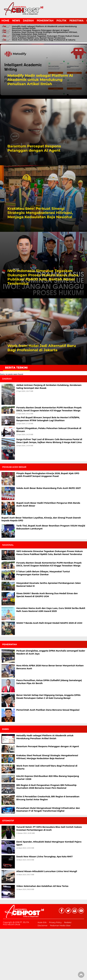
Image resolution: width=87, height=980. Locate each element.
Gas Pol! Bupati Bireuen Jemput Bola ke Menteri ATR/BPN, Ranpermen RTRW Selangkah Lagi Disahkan (48, 419)
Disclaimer (43, 926)
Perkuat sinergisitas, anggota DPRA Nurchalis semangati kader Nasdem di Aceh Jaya (51, 652)
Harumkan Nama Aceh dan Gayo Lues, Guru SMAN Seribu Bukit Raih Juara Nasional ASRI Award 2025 (51, 610)
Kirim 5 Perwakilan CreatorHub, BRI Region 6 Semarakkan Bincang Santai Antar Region (48, 798)
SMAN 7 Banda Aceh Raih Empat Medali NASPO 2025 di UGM (49, 623)
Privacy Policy (55, 923)
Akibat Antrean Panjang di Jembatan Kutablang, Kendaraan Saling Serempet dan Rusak (49, 387)
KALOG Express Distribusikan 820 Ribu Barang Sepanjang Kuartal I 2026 (48, 778)
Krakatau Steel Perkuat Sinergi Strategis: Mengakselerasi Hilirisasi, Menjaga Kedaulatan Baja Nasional (45, 33)
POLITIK (61, 21)
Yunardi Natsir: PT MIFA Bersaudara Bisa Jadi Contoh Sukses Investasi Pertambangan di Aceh (49, 828)
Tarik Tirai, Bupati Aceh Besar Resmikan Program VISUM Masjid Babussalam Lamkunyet (51, 527)
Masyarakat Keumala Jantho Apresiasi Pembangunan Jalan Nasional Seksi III (49, 585)
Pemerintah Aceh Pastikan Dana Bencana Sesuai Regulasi (48, 710)
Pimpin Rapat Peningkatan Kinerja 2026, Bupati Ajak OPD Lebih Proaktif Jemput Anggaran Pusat (48, 475)
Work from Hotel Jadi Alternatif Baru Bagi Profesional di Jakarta (44, 40)
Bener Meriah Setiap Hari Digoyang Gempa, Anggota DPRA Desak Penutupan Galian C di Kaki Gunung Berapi (48, 697)
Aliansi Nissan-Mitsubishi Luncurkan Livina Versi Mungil (47, 871)
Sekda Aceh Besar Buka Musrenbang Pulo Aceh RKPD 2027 (49, 488)
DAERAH (28, 21)
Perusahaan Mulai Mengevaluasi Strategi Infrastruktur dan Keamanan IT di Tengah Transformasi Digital (48, 810)
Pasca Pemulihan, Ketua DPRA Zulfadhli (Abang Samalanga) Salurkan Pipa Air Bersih (49, 682)
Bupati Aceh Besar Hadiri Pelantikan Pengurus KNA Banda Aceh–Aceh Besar (48, 504)
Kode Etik (42, 923)
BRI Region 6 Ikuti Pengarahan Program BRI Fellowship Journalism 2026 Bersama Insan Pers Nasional (46, 787)
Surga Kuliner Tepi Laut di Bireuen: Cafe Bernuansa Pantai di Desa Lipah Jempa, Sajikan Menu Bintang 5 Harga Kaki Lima (49, 441)
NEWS (16, 21)
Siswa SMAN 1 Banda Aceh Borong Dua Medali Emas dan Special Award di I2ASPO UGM (47, 595)
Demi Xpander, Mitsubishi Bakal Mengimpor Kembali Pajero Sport (49, 843)
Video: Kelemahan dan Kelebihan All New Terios (42, 886)
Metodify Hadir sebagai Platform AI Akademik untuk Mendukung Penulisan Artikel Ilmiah (44, 27)
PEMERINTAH (45, 21)
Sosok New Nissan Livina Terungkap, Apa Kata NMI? (45, 857)
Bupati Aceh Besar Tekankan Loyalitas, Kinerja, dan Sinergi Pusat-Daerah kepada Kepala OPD (41, 519)
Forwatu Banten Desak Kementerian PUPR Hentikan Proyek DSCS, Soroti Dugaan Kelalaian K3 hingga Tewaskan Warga (49, 409)
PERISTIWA (76, 21)
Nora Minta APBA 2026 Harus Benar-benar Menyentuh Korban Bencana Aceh (50, 667)
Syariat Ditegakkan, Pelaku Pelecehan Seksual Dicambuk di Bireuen (49, 430)
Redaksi (68, 923)
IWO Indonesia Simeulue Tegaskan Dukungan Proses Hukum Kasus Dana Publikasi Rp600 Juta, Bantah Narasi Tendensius (46, 37)
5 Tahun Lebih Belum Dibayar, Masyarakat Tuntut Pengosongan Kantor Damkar (43, 573)
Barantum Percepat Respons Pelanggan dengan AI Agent (41, 30)
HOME (5, 21)
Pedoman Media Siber (60, 926)
